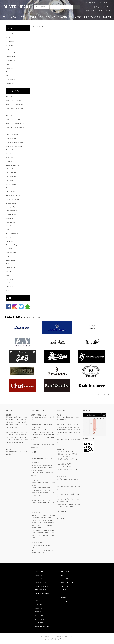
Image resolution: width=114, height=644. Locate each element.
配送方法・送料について (41, 586)
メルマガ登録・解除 (40, 590)
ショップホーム (39, 572)
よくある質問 (38, 605)
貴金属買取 (107, 17)
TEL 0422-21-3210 (105, 3)
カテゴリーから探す (40, 619)
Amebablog (64, 601)
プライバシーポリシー (67, 583)
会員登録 (100, 11)
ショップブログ (39, 623)
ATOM (66, 586)
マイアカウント (90, 11)
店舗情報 (78, 17)
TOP (5, 17)
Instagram (63, 597)
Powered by (57, 639)
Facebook (63, 590)
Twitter (62, 594)
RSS (62, 586)
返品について (38, 579)
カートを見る (64, 579)
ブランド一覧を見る (103, 394)
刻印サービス (50, 17)
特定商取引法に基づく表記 (42, 626)
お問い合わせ (89, 3)
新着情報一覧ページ (40, 608)
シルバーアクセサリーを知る (43, 594)
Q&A (96, 3)
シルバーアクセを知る (92, 17)
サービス (37, 597)
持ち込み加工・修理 (65, 17)
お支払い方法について (41, 583)
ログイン (108, 11)
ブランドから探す (40, 615)
